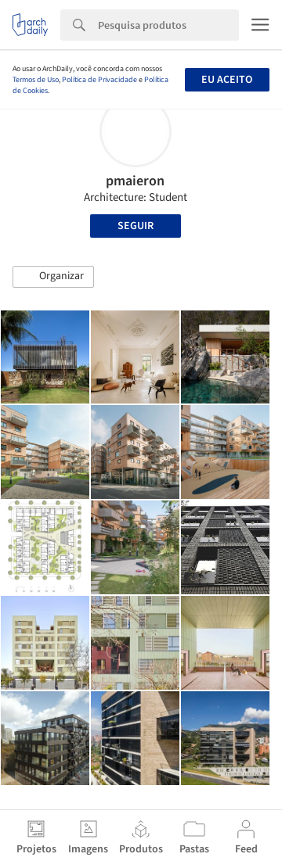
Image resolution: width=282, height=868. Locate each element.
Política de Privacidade (99, 80)
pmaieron (135, 181)
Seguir (136, 226)
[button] (53, 277)
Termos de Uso (36, 80)
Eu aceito (227, 80)
